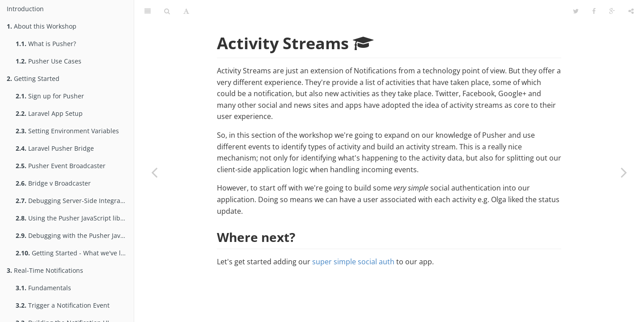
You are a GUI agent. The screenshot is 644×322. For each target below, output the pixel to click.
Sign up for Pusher (50, 96)
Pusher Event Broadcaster (61, 166)
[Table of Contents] (148, 11)
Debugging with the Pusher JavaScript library (75, 235)
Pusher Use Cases (49, 61)
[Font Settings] (186, 11)
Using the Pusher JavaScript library (74, 218)
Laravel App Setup (49, 113)
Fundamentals (43, 288)
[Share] (631, 11)
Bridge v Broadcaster (53, 183)
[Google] (612, 11)
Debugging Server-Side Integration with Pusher (75, 201)
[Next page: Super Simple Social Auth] (624, 172)
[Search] (167, 11)
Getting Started (33, 78)
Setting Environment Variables (67, 131)
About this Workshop (42, 26)
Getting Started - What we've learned (75, 253)
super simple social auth (353, 262)
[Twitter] (576, 11)
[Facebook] (594, 11)
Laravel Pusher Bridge (55, 148)
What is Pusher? (46, 44)
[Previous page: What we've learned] (154, 172)
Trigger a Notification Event (63, 305)
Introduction (25, 9)
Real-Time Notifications (45, 270)
